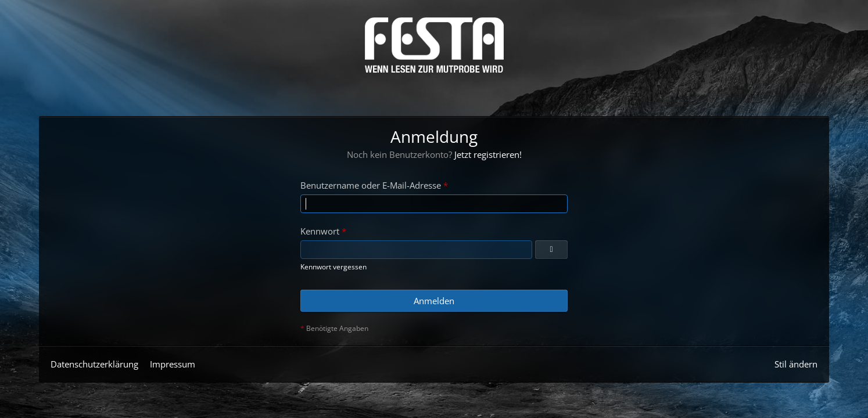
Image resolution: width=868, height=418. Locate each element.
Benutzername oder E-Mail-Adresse (371, 185)
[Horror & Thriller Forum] (434, 45)
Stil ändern (796, 364)
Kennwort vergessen (333, 267)
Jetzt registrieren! (488, 154)
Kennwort (320, 231)
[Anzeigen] (551, 250)
